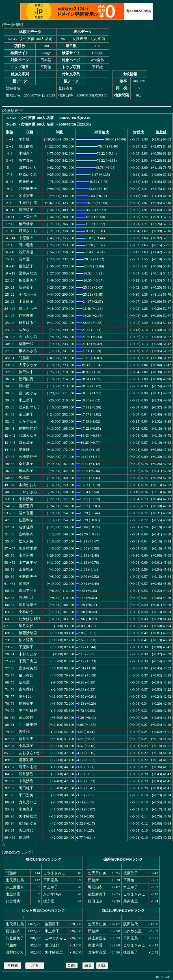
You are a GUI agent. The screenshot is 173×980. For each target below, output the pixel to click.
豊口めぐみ (28, 393)
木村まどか (28, 654)
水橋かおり (28, 485)
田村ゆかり (28, 168)
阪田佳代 (26, 830)
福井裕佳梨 (28, 429)
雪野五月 (26, 506)
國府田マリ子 (30, 407)
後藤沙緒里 (28, 633)
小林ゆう (26, 612)
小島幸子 (26, 746)
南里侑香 (26, 555)
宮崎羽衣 (26, 534)
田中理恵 (26, 245)
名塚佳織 (26, 527)
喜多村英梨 (28, 668)
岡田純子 (26, 788)
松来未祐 (26, 541)
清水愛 (24, 259)
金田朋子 (26, 414)
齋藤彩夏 (26, 760)
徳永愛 (24, 682)
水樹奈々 (26, 153)
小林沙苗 (26, 499)
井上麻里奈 (28, 725)
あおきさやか (30, 753)
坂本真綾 (26, 161)
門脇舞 (24, 358)
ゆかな (24, 330)
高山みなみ (28, 337)
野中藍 (24, 386)
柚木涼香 (26, 640)
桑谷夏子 (26, 464)
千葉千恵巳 (28, 661)
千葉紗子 (26, 302)
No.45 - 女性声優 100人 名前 (30, 39)
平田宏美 (26, 795)
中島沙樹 (26, 781)
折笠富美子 (28, 280)
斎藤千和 (26, 344)
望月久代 (26, 626)
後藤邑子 (26, 182)
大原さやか (28, 365)
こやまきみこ (30, 492)
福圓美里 (26, 704)
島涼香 (24, 838)
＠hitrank (163, 977)
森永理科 (26, 689)
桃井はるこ (28, 323)
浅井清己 (26, 774)
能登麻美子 (28, 189)
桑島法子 (26, 266)
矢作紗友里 (28, 816)
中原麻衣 (26, 238)
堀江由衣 (26, 146)
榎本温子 (26, 471)
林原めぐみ (28, 175)
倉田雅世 (26, 718)
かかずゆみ (28, 421)
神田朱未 (26, 372)
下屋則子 (26, 647)
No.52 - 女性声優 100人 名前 (83, 39)
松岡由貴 (26, 379)
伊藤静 (24, 450)
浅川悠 (24, 584)
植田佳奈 (26, 224)
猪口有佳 (26, 675)
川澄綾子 (26, 210)
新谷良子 (26, 287)
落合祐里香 (28, 548)
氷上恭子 (26, 400)
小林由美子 (28, 577)
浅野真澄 (26, 252)
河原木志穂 (28, 767)
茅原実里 (26, 196)
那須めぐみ (28, 823)
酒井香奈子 (28, 605)
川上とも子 (28, 309)
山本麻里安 (28, 562)
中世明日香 (28, 711)
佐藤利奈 (26, 520)
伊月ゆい (26, 696)
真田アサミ (28, 591)
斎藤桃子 (26, 570)
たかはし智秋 (30, 619)
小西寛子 (26, 809)
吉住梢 (24, 732)
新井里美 (26, 739)
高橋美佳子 (28, 457)
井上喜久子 (28, 217)
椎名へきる (28, 351)
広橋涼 (24, 478)
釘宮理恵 (26, 316)
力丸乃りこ (28, 802)
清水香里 (26, 513)
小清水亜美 (28, 295)
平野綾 (24, 139)
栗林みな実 (28, 273)
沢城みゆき (28, 436)
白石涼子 (26, 443)
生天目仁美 (28, 203)
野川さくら (28, 231)
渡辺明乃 (26, 598)
